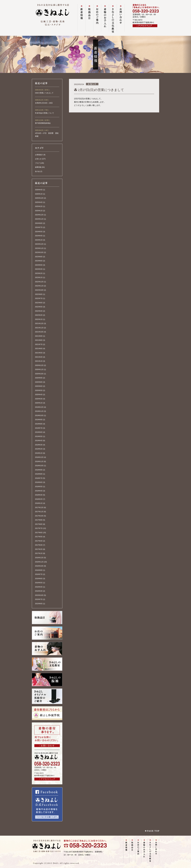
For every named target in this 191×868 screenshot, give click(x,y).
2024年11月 (39, 219)
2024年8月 (39, 223)
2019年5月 (39, 436)
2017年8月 (39, 524)
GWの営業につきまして (44, 93)
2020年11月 (39, 369)
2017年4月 (39, 541)
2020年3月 (39, 399)
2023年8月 (39, 257)
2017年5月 (39, 537)
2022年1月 (39, 319)
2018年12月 (39, 457)
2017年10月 (39, 516)
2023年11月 (39, 248)
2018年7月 (39, 478)
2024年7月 (39, 227)
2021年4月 (39, 357)
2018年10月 (39, 466)
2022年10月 (39, 290)
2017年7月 (39, 528)
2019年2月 (39, 449)
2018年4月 (39, 491)
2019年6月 (39, 432)
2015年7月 (39, 599)
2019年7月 (39, 428)
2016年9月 (39, 570)
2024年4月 (39, 236)
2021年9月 (39, 336)
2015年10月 (39, 595)
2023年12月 (39, 244)
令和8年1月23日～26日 (44, 103)
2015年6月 (39, 604)
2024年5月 (39, 232)
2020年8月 (39, 382)
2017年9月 (39, 520)
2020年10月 (39, 374)
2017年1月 (39, 553)
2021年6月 (39, 349)
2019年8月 (39, 424)
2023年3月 (39, 269)
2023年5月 (39, 265)
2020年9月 (39, 378)
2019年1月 (39, 453)
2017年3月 (39, 545)
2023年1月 (39, 277)
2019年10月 (39, 416)
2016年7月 (39, 574)
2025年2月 (39, 206)
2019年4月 (39, 441)
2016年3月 (39, 591)
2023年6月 (39, 261)
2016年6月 (39, 579)
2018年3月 (39, 495)
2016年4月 (39, 587)
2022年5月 (39, 307)
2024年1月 (39, 240)
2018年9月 (39, 470)
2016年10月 (39, 566)
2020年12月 (39, 365)
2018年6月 (39, 482)
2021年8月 (39, 340)
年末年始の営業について (45, 113)
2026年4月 (39, 190)
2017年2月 (39, 549)
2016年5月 (39, 583)
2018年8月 (39, 474)
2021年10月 (39, 332)
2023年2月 (39, 273)
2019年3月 (39, 445)
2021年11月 (39, 328)
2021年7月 (39, 344)
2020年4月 (39, 395)
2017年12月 (39, 508)
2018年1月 (39, 503)
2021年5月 (39, 353)
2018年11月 (39, 462)
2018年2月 (39, 499)
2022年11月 (39, 286)
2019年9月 (39, 420)
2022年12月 (39, 282)
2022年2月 (39, 315)
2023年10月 (39, 252)
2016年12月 (39, 558)
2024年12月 (39, 215)
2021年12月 (39, 323)
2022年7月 (39, 298)
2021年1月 (39, 361)
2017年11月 (39, 512)
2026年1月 (39, 194)
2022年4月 (39, 311)
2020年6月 (39, 386)
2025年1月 (39, 211)
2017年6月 (39, 533)
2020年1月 (39, 403)
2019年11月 (39, 411)
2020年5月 (39, 390)
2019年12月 (39, 407)
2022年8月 (39, 294)
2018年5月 (39, 487)
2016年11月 (39, 562)
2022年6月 (39, 303)
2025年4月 (39, 202)
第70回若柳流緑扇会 (43, 123)
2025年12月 (39, 198)
